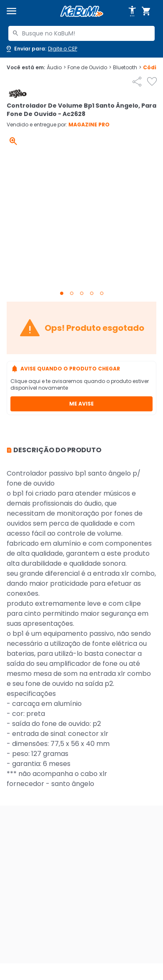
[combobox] (81, 33)
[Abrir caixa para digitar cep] (41, 49)
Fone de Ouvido (89, 68)
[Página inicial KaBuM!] (82, 11)
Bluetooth (127, 68)
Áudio (56, 68)
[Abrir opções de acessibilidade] (132, 11)
